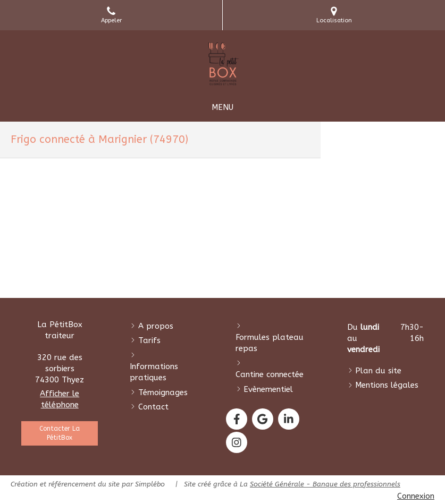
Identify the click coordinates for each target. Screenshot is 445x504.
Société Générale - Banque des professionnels (325, 484)
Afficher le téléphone (60, 399)
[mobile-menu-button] (222, 108)
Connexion (416, 496)
